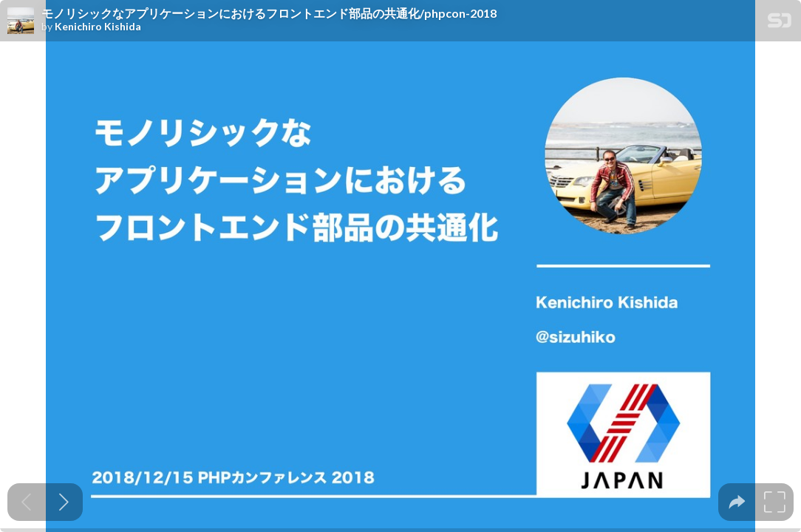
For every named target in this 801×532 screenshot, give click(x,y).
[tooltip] (737, 502)
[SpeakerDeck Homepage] (780, 23)
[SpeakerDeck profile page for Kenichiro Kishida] (21, 21)
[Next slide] (64, 502)
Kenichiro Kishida (98, 27)
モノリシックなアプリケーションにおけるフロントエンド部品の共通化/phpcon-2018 (269, 13)
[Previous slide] (26, 502)
